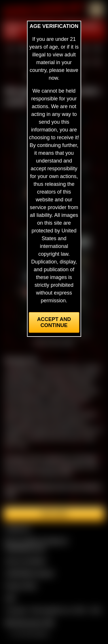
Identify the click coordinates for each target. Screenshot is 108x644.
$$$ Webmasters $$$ (29, 623)
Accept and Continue (54, 322)
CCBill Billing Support (29, 573)
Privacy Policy (21, 586)
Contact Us (17, 528)
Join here (54, 514)
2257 (10, 598)
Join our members (25, 561)
